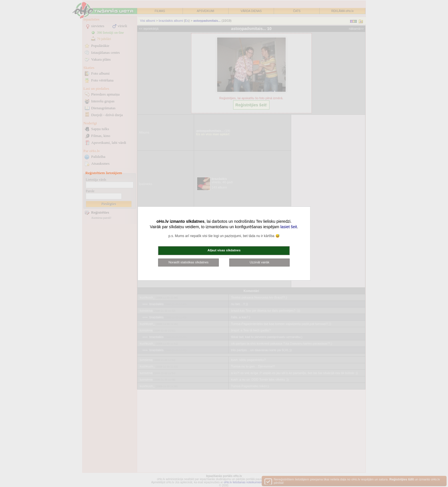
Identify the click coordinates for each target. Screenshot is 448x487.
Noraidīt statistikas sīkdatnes (189, 262)
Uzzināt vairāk (260, 262)
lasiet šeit (289, 227)
